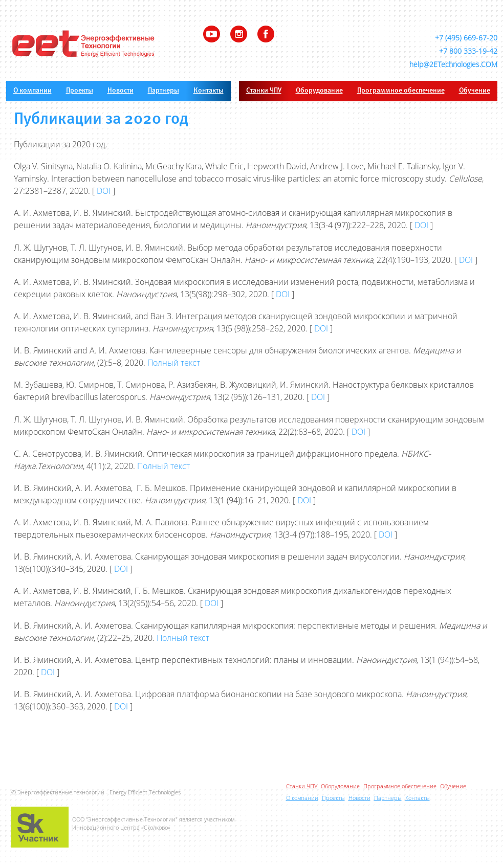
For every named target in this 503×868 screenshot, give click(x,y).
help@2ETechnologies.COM (453, 64)
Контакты (209, 91)
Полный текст (174, 363)
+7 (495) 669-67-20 (466, 38)
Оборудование (319, 91)
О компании (32, 91)
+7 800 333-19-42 (468, 51)
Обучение (475, 91)
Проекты (80, 91)
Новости (121, 91)
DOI (104, 191)
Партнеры (163, 91)
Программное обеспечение (401, 91)
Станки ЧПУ (264, 91)
